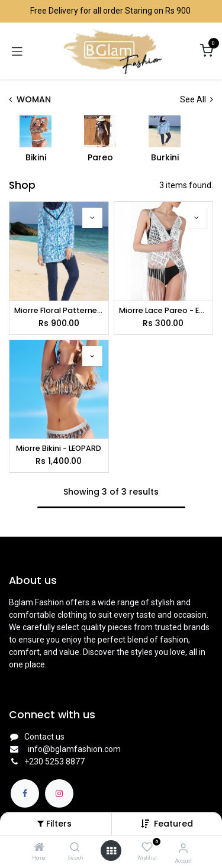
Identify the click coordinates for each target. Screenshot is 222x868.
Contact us (44, 737)
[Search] (75, 848)
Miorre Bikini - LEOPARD (59, 448)
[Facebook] (25, 793)
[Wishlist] (147, 847)
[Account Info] (183, 848)
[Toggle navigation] (17, 51)
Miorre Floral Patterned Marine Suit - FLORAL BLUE (59, 310)
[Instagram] (59, 793)
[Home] (39, 848)
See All (197, 99)
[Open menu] (111, 851)
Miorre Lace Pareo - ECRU (164, 310)
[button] (173, 824)
